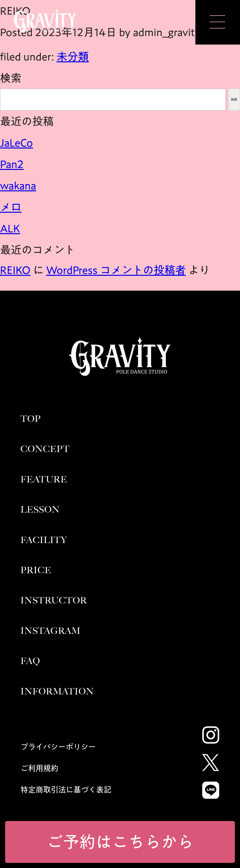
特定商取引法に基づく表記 (66, 790)
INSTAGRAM (50, 631)
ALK (10, 228)
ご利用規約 (39, 768)
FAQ (30, 661)
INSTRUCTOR (54, 600)
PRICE (36, 570)
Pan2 (12, 164)
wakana (18, 185)
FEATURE (44, 479)
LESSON (40, 510)
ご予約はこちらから (120, 842)
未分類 (73, 56)
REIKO (15, 270)
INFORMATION (57, 691)
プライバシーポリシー (58, 747)
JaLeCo (16, 143)
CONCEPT (45, 449)
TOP (31, 419)
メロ (11, 207)
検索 (11, 78)
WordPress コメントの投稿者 (116, 270)
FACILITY (44, 540)
